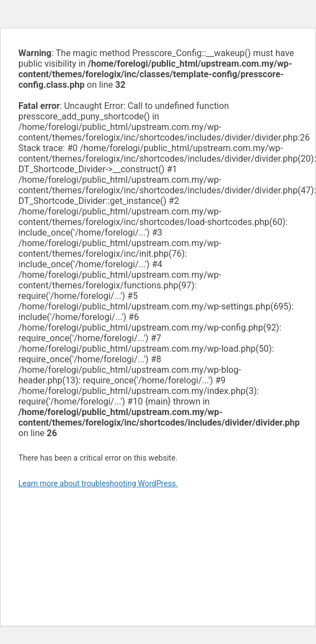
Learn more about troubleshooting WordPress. (98, 483)
